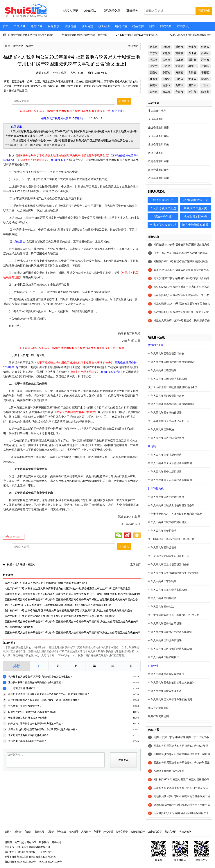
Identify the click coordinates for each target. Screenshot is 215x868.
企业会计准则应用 (158, 128)
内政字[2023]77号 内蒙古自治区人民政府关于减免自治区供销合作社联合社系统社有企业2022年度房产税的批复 (68, 589)
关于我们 (19, 842)
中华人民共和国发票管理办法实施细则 (170, 700)
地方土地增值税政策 (195, 225)
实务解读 (53, 26)
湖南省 (179, 66)
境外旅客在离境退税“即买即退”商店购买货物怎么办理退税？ (40, 677)
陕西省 (166, 73)
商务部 (28, 832)
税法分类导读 (163, 217)
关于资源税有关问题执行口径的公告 (169, 556)
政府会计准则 (156, 153)
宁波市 (179, 92)
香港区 (166, 85)
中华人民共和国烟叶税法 (162, 598)
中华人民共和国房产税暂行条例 (166, 497)
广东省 (154, 53)
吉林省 (179, 53)
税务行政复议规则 (158, 716)
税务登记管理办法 (158, 708)
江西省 (166, 66)
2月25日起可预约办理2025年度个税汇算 (137, 35)
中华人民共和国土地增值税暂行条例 (169, 565)
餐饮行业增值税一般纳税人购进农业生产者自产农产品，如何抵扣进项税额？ (49, 694)
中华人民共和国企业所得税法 (165, 455)
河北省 (205, 47)
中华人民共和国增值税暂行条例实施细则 (171, 362)
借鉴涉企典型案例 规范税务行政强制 (28, 718)
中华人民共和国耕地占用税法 (165, 624)
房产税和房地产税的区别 (19, 627)
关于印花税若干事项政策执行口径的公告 (171, 539)
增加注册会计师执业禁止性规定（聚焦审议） (86, 35)
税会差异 (138, 26)
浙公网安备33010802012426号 (20, 862)
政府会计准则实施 (158, 178)
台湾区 (179, 85)
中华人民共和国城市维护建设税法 (167, 522)
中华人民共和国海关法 (161, 430)
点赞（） (16, 537)
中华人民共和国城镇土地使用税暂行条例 (171, 505)
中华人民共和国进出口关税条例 (166, 438)
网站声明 (32, 842)
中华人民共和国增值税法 (162, 370)
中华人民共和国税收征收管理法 (166, 674)
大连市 (154, 92)
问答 (152, 26)
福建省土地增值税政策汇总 (169, 771)
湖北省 (192, 53)
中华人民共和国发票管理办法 (165, 691)
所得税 (152, 446)
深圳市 (205, 92)
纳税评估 (121, 26)
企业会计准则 (156, 119)
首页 (6, 26)
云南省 (154, 73)
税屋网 (8, 842)
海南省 (179, 73)
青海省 (192, 79)
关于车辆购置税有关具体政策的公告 (169, 421)
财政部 (18, 832)
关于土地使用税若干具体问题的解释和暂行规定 (175, 514)
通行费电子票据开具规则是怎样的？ (27, 741)
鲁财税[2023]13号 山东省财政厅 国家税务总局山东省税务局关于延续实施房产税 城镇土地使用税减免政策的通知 (68, 611)
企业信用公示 (155, 832)
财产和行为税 (156, 489)
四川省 (192, 60)
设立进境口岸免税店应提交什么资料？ (29, 735)
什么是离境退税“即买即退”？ (24, 688)
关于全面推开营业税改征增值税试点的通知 (173, 387)
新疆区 (205, 79)
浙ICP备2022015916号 (50, 862)
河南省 (205, 60)
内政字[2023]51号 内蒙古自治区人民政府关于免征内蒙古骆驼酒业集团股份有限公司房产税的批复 (60, 616)
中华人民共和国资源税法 (162, 548)
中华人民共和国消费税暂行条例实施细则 (171, 404)
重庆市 (179, 47)
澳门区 (192, 85)
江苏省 (166, 60)
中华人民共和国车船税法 (162, 581)
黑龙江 (192, 66)
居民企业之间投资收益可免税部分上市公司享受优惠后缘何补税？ (43, 729)
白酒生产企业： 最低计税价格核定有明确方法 (32, 712)
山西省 (179, 79)
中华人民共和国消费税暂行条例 (166, 396)
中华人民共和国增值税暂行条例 (166, 354)
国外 (205, 85)
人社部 (50, 832)
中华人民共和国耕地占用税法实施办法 (170, 632)
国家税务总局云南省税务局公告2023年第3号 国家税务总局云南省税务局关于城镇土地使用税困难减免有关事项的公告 (71, 600)
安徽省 (166, 53)
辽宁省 (154, 66)
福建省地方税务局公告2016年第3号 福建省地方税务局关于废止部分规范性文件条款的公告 (73, 141)
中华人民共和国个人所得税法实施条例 (170, 480)
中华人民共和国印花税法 (162, 531)
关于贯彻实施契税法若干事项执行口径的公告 (174, 615)
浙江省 (154, 60)
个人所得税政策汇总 (163, 208)
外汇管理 (108, 832)
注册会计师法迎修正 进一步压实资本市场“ (31, 35)
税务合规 (87, 26)
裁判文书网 (171, 832)
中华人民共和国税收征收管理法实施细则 (171, 683)
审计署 (97, 832)
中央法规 (20, 26)
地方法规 (37, 26)
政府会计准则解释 (158, 170)
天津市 (192, 47)
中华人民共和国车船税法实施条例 (167, 590)
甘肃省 (154, 79)
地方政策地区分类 (195, 217)
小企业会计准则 (157, 111)
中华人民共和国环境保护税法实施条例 (170, 649)
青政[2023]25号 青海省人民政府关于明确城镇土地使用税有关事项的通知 (46, 583)
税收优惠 (70, 26)
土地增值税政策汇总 (163, 225)
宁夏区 (205, 73)
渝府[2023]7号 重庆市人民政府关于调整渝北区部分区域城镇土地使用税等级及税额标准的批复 (58, 605)
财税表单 (166, 26)
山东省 (179, 60)
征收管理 (153, 666)
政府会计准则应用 (158, 161)
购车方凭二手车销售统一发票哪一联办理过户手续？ (36, 724)
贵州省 (192, 73)
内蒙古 (166, 79)
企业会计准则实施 (158, 144)
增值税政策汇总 (163, 200)
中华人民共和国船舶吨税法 (164, 657)
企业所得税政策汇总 (195, 200)
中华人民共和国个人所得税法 (165, 472)
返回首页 (133, 46)
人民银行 (86, 832)
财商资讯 (183, 26)
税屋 (7, 46)
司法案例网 (185, 832)
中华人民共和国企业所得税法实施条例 (170, 463)
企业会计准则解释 (158, 136)
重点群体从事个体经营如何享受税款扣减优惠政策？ (36, 682)
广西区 (205, 66)
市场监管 (61, 832)
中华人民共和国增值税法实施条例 (167, 379)
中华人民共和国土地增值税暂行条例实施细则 (174, 573)
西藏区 (205, 53)
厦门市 (192, 92)
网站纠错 (56, 842)
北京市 (154, 47)
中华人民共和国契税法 (161, 607)
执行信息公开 (138, 832)
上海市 (166, 47)
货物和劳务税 (156, 345)
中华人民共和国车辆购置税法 (165, 413)
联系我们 (44, 842)
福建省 (30, 46)
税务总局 (39, 832)
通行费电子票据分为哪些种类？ (25, 706)
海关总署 (74, 832)
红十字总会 (122, 832)
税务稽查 (104, 26)
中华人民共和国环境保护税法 (165, 640)
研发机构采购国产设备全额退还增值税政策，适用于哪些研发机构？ (44, 700)
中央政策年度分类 (195, 208)
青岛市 (166, 92)
